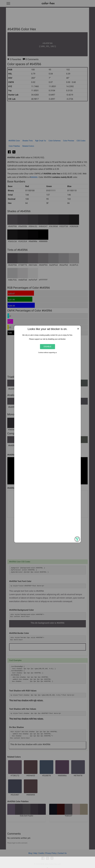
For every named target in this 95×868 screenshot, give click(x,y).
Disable (47, 346)
